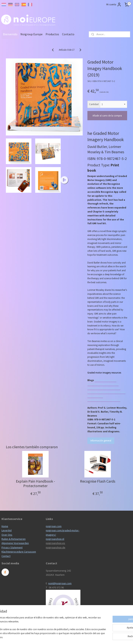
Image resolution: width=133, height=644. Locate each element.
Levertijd (7, 530)
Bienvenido (10, 34)
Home (5, 526)
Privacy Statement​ (12, 547)
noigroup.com (54, 526)
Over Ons (7, 535)
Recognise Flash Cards (98, 481)
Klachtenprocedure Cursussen (19, 552)
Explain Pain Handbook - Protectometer (35, 484)
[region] (42, 624)
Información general (101, 441)
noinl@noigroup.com (60, 583)
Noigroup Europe (31, 34)
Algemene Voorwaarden (15, 543)
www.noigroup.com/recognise (103, 384)
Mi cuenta (114, 5)
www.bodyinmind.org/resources (104, 400)
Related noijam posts (105, 380)
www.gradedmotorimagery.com (104, 388)
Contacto (68, 34)
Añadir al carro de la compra (107, 116)
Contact (6, 556)
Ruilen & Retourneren (14, 539)
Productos (52, 34)
